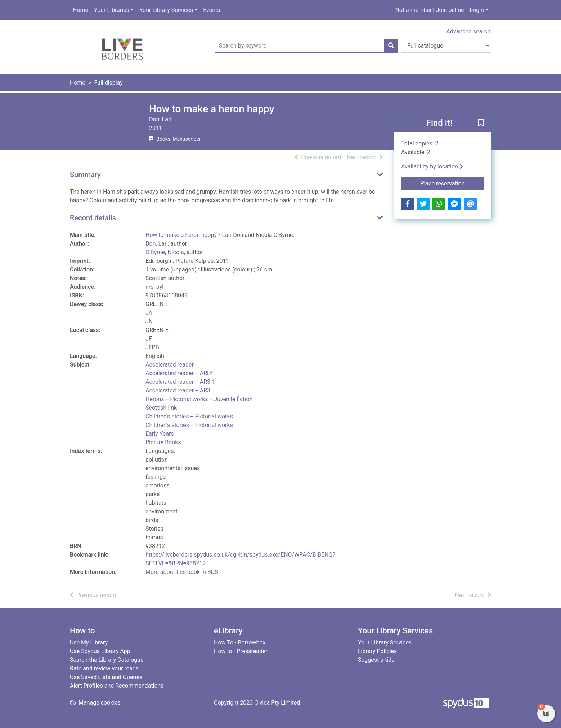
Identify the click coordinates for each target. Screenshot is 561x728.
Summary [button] (85, 175)
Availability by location (432, 167)
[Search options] (446, 46)
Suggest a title (376, 660)
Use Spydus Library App (100, 651)
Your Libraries (112, 10)
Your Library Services (166, 10)
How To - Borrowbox (240, 642)
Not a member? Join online (429, 10)
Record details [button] (93, 218)
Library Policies (377, 651)
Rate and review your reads (104, 668)
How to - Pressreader (241, 651)
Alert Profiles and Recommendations (117, 686)
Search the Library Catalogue (107, 660)
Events (212, 10)
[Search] (391, 46)
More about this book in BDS (182, 572)
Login (477, 10)
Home (80, 10)
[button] (481, 123)
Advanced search (468, 32)
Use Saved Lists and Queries (106, 677)
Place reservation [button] (452, 183)
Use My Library (89, 642)
